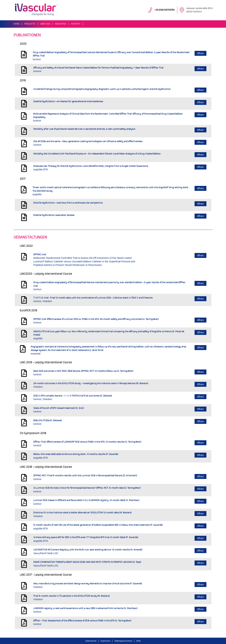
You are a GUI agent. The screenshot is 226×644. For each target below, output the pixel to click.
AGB (138, 641)
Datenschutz (91, 641)
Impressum (105, 641)
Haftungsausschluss (123, 641)
